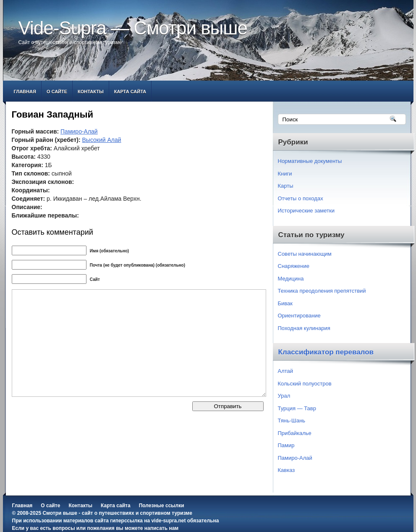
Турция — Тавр (297, 408)
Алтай (286, 371)
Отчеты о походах (301, 198)
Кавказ (286, 470)
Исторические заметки (306, 211)
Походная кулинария (304, 328)
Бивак (285, 303)
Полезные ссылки (162, 506)
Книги (285, 174)
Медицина (291, 279)
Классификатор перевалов (326, 352)
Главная (25, 92)
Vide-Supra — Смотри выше (133, 28)
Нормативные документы (310, 161)
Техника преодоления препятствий (322, 291)
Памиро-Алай (79, 131)
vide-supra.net (168, 521)
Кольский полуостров (305, 384)
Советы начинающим (305, 254)
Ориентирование (299, 316)
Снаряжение (294, 266)
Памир (286, 445)
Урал (284, 396)
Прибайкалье (295, 433)
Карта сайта (130, 92)
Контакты (91, 92)
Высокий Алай (102, 140)
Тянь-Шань (292, 421)
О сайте (57, 92)
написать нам (161, 528)
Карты (286, 186)
